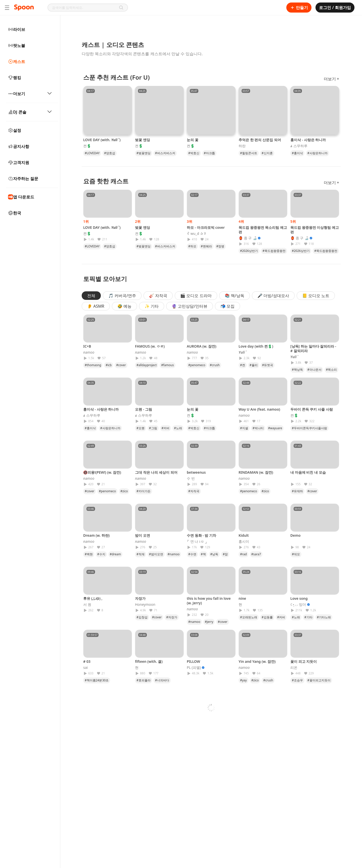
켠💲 (87, 146)
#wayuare (275, 428)
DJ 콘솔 (30, 112)
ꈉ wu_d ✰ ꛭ (196, 234)
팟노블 (17, 45)
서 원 (87, 605)
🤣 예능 (124, 306)
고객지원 (19, 162)
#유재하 (297, 491)
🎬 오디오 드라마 (196, 296)
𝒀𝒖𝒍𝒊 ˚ (243, 352)
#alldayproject (147, 365)
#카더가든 (144, 491)
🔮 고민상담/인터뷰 (190, 306)
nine (242, 598)
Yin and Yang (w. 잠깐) (257, 661)
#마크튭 (209, 153)
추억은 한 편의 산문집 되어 (260, 140)
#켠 (243, 365)
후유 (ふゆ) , (93, 598)
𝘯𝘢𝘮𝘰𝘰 (89, 352)
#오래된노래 (249, 617)
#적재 (141, 554)
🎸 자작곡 (158, 296)
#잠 (225, 554)
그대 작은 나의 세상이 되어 (156, 472)
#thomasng (93, 365)
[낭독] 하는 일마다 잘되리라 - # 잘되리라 (313, 348)
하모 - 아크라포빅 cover (206, 227)
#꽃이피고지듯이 (319, 680)
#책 (203, 554)
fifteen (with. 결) (149, 661)
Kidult (244, 535)
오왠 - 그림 (144, 409)
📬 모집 (228, 306)
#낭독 (214, 554)
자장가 (140, 598)
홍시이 (244, 541)
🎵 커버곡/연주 (122, 296)
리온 (294, 668)
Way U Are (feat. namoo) (259, 409)
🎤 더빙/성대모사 (273, 296)
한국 (15, 213)
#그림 (153, 428)
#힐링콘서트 (249, 153)
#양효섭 (110, 153)
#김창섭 (142, 617)
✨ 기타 (152, 306)
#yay (243, 680)
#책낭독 (297, 370)
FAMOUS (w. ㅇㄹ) (150, 346)
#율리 (254, 365)
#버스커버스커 (165, 153)
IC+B (87, 346)
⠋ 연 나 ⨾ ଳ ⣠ (197, 541)
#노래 (178, 428)
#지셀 (244, 428)
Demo (296, 535)
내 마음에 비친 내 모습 (308, 472)
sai (85, 668)
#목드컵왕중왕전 (274, 251)
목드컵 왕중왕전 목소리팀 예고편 (263, 230)
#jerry (209, 622)
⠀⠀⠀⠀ (295, 478)
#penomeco (197, 365)
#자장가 (172, 617)
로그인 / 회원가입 (335, 8)
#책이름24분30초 (97, 680)
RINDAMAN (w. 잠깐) (256, 472)
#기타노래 (324, 617)
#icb (109, 365)
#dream (116, 554)
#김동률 (267, 617)
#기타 (308, 617)
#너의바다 (162, 680)
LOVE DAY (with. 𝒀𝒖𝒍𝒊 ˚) (102, 140)
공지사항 (19, 146)
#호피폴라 (144, 680)
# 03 (87, 661)
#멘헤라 (206, 246)
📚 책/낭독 (235, 296)
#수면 (192, 554)
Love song (299, 598)
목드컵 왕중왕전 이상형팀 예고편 (315, 230)
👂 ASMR (96, 306)
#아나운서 (314, 370)
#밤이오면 (156, 554)
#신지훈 (267, 153)
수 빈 (191, 478)
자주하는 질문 (23, 179)
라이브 (17, 29)
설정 (15, 130)
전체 (91, 296)
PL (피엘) (194, 668)
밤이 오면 (143, 535)
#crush (215, 365)
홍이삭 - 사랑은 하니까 (308, 140)
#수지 (101, 554)
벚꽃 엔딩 (143, 140)
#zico (124, 491)
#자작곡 (194, 491)
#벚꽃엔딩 (144, 153)
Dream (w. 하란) (96, 535)
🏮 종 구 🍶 (248, 238)
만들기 (299, 8)
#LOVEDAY (92, 153)
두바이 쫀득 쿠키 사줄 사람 (312, 409)
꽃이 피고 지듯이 (304, 661)
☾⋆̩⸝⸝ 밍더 (298, 605)
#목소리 (332, 370)
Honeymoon (145, 605)
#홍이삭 (297, 153)
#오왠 (141, 428)
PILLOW (193, 661)
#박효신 (194, 153)
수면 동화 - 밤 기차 (201, 535)
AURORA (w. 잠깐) (202, 346)
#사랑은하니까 (318, 153)
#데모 (296, 554)
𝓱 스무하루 (299, 146)
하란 (242, 146)
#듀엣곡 (268, 365)
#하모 (192, 246)
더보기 (30, 94)
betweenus (196, 472)
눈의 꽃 (193, 140)
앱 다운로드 (21, 197)
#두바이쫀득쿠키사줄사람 (309, 428)
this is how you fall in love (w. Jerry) (209, 601)
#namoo (174, 554)
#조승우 (297, 680)
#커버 (166, 428)
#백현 (89, 554)
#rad (243, 554)
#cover (121, 365)
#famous (167, 365)
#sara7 (256, 554)
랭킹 (15, 78)
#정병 (220, 246)
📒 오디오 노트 (316, 296)
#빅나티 (258, 428)
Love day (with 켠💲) (256, 346)
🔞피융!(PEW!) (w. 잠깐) (102, 472)
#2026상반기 (249, 251)
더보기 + (331, 79)
